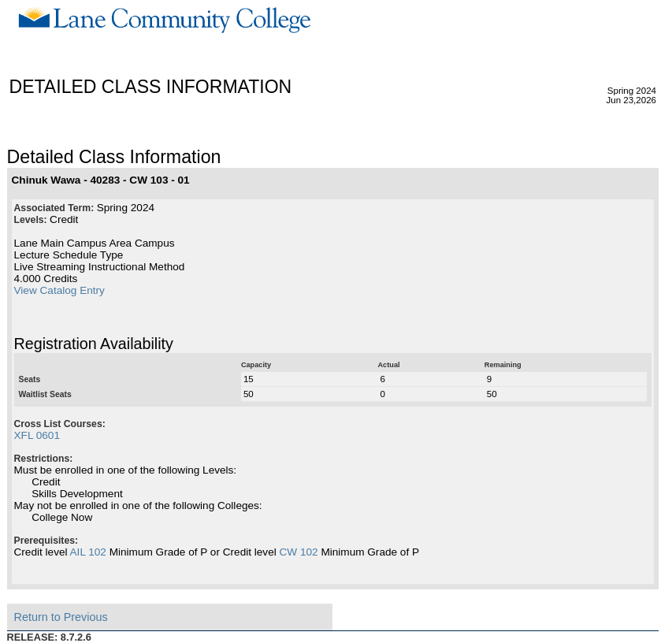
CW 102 (299, 552)
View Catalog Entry (59, 290)
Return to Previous (61, 617)
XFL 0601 (37, 435)
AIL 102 (88, 552)
